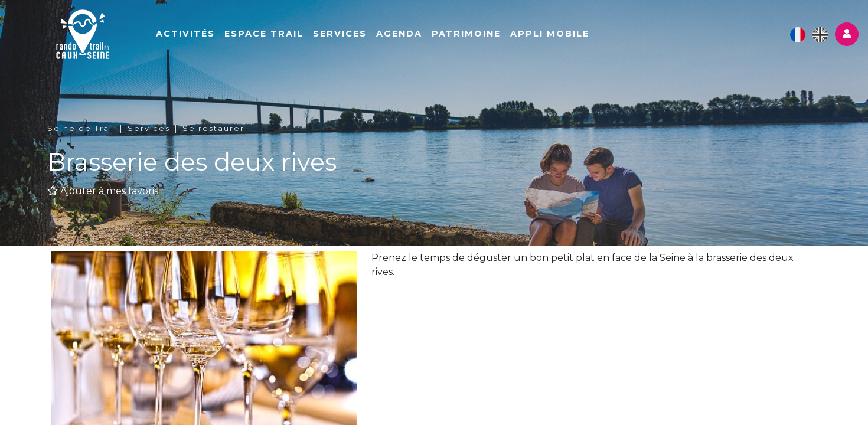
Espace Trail (264, 34)
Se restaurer (213, 128)
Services (340, 34)
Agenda (399, 34)
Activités (185, 34)
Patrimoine (466, 34)
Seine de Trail (81, 128)
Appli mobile (550, 34)
